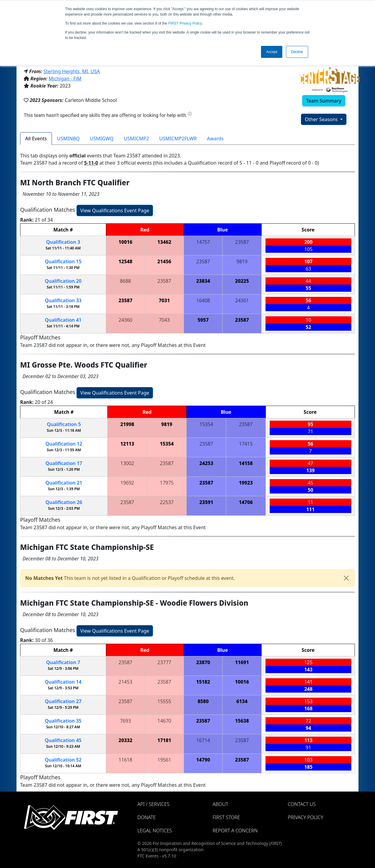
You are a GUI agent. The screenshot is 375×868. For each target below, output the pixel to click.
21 (64, 483)
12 (64, 444)
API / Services (153, 804)
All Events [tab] (36, 139)
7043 (164, 320)
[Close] (346, 578)
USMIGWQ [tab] (102, 139)
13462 (164, 242)
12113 (127, 444)
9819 (242, 261)
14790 (203, 760)
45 (63, 740)
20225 (242, 281)
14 (63, 682)
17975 (167, 483)
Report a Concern (235, 831)
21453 (125, 682)
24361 (242, 300)
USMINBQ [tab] (68, 139)
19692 (127, 483)
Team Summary (324, 101)
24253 (206, 463)
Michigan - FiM (65, 79)
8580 (203, 701)
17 (64, 463)
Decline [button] (297, 52)
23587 (242, 242)
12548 (125, 261)
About (220, 804)
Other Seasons (322, 119)
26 (64, 502)
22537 (167, 502)
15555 (164, 701)
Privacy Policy (185, 23)
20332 (125, 740)
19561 (164, 760)
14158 (246, 463)
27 (63, 701)
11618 (125, 760)
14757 (203, 242)
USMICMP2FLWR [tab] (178, 139)
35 (63, 721)
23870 (203, 662)
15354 (206, 424)
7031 (164, 300)
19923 (246, 483)
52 (63, 760)
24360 (125, 320)
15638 (242, 721)
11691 (242, 662)
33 (63, 300)
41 (63, 320)
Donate (147, 817)
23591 (206, 502)
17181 (164, 740)
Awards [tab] (215, 139)
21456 (164, 261)
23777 (164, 662)
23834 (203, 281)
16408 (203, 300)
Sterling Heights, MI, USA (72, 71)
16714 (203, 740)
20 (63, 281)
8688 (126, 281)
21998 (127, 424)
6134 (242, 701)
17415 (246, 444)
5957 (203, 320)
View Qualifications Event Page (115, 210)
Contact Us (302, 804)
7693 (126, 721)
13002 (127, 463)
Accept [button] (272, 52)
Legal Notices (155, 831)
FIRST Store (226, 817)
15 (63, 261)
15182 (203, 682)
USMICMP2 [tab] (136, 139)
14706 (246, 502)
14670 (164, 721)
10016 (125, 242)
